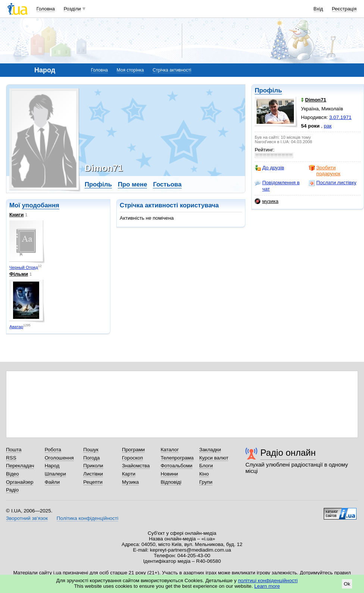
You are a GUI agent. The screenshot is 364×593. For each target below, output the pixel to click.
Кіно (204, 474)
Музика (130, 482)
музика (266, 201)
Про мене (133, 184)
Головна (46, 9)
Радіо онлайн (288, 453)
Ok (347, 584)
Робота (53, 450)
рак (328, 126)
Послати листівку (332, 183)
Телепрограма (177, 458)
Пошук (91, 450)
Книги (16, 215)
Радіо (12, 490)
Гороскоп (132, 458)
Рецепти (93, 482)
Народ (52, 466)
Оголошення (59, 458)
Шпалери (55, 474)
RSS (11, 458)
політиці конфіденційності (268, 581)
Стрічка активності (172, 70)
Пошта (14, 450)
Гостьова (167, 184)
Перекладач (20, 466)
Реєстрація (344, 9)
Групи (206, 482)
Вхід (318, 9)
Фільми (19, 274)
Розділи (72, 9)
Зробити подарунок (325, 171)
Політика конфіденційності (87, 518)
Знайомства (136, 466)
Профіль (268, 90)
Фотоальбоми (177, 466)
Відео (12, 474)
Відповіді (171, 482)
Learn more (267, 586)
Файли (52, 482)
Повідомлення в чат (277, 186)
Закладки (210, 450)
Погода (91, 458)
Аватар (16, 327)
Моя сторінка (130, 70)
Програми (133, 450)
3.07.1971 (341, 117)
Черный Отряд (24, 267)
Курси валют (214, 458)
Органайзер (20, 482)
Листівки (93, 474)
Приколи (93, 466)
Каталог (170, 450)
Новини (170, 474)
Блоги (206, 466)
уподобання (41, 205)
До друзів (269, 168)
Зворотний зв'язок (27, 518)
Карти (129, 474)
